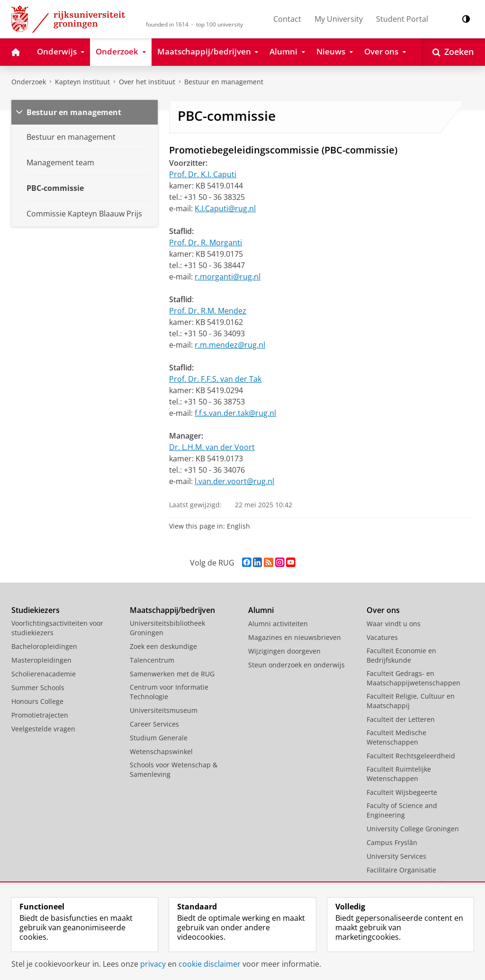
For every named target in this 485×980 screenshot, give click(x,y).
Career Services (154, 724)
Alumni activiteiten (278, 624)
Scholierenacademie (44, 674)
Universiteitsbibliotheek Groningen (167, 628)
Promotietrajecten (40, 715)
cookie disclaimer (210, 964)
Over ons (383, 610)
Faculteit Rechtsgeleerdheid (411, 756)
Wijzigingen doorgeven (284, 651)
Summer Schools (38, 688)
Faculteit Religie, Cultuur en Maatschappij (411, 701)
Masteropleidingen (41, 660)
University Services (396, 856)
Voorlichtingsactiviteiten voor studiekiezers (57, 628)
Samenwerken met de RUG (172, 674)
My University (339, 19)
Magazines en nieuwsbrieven (295, 637)
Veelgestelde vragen (43, 729)
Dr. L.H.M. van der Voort (212, 447)
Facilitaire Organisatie (401, 870)
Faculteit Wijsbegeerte (402, 792)
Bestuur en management (224, 82)
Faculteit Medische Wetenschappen (396, 737)
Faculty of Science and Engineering (402, 810)
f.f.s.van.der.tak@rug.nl (235, 413)
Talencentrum (152, 660)
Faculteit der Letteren (401, 719)
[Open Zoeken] (453, 52)
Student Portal (402, 19)
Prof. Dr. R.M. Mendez (208, 311)
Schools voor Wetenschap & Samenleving (174, 769)
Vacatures (382, 637)
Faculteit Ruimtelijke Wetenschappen (399, 774)
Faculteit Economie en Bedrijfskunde (401, 655)
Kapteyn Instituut (82, 82)
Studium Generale (159, 738)
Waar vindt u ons (394, 624)
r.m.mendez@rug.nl (230, 345)
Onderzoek (29, 82)
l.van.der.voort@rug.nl (234, 481)
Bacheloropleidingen (44, 646)
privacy (153, 964)
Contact (287, 19)
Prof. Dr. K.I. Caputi (203, 174)
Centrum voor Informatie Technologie (169, 692)
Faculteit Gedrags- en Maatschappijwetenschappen (413, 678)
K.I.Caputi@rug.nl (225, 208)
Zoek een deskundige (163, 646)
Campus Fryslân (392, 842)
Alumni (261, 610)
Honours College (37, 701)
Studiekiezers (36, 610)
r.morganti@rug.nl (228, 277)
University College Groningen (413, 829)
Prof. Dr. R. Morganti (206, 243)
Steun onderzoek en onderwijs (296, 665)
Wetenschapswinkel (161, 751)
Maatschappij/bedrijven (172, 610)
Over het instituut (147, 82)
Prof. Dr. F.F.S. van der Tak (215, 379)
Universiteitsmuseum (164, 710)
